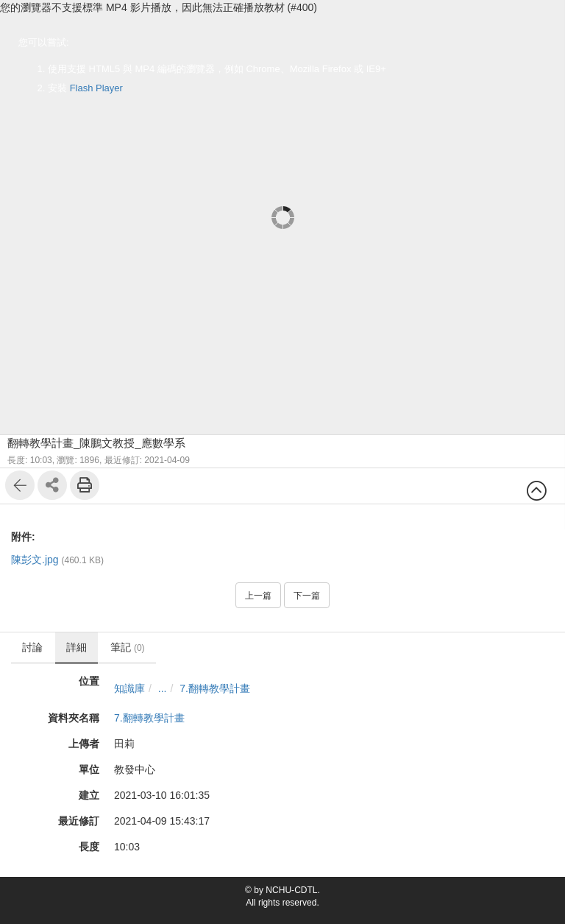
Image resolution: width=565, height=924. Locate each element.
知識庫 (129, 688)
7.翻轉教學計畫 (215, 688)
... (163, 688)
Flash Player (96, 88)
